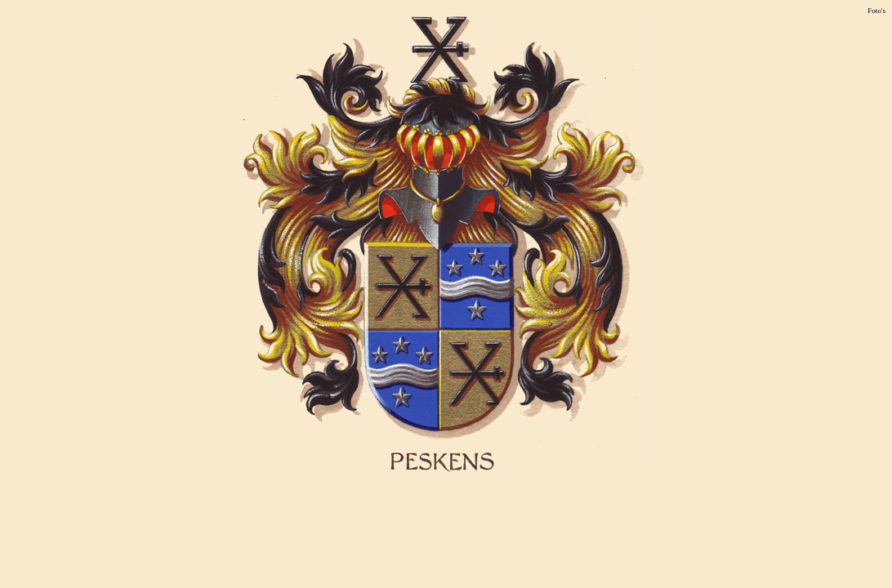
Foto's (876, 11)
